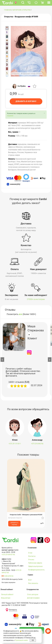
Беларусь (13, 610)
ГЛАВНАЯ (8, 10)
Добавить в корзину (14, 523)
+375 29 (15, 444)
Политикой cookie (21, 640)
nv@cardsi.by (8, 576)
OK (33, 640)
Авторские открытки (22, 10)
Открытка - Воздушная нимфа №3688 (21, 17)
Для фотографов (33, 598)
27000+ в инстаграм (36, 299)
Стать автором (33, 594)
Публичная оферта (35, 563)
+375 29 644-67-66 (8, 554)
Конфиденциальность (36, 570)
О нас (30, 553)
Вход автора (6, 598)
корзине (10, 116)
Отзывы (31, 559)
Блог (30, 580)
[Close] (44, 113)
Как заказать (33, 583)
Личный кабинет (7, 594)
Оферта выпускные (35, 566)
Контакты (32, 556)
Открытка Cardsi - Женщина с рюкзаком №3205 (26, 515)
